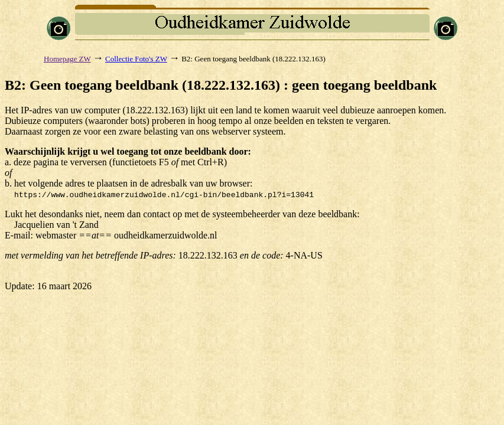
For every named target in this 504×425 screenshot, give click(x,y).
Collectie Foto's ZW (136, 59)
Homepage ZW (67, 59)
